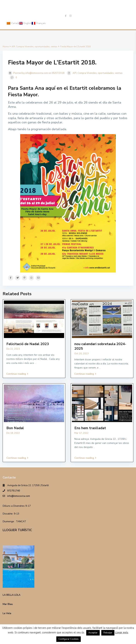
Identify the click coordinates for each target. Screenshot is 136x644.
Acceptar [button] (93, 633)
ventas (119, 73)
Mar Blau (8, 604)
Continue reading (17, 374)
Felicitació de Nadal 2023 (28, 344)
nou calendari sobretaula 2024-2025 (100, 346)
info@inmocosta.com (19, 496)
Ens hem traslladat (90, 428)
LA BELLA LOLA (12, 595)
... (36, 363)
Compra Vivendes (87, 73)
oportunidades (106, 73)
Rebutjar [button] (108, 633)
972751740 (14, 491)
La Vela (7, 613)
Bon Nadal (15, 428)
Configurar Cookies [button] (69, 639)
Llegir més (122, 632)
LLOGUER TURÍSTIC (17, 530)
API (75, 73)
